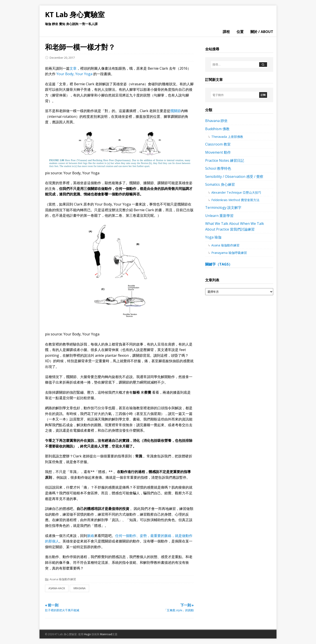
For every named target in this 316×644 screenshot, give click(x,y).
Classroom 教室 (218, 144)
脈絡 (91, 536)
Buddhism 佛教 (217, 129)
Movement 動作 (218, 152)
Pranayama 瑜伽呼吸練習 (229, 253)
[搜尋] (263, 65)
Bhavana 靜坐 (216, 121)
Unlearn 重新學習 (219, 216)
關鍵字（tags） (219, 264)
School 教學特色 (218, 168)
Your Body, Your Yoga (75, 74)
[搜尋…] (235, 65)
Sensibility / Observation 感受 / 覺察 (234, 176)
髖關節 (176, 111)
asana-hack (57, 588)
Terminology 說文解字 (223, 207)
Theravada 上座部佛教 (227, 137)
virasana (79, 588)
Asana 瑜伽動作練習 (63, 579)
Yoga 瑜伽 (213, 237)
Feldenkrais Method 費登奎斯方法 (235, 200)
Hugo (87, 634)
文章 (73, 68)
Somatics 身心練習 (220, 184)
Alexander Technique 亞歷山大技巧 (236, 192)
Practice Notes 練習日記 (225, 160)
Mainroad (106, 634)
